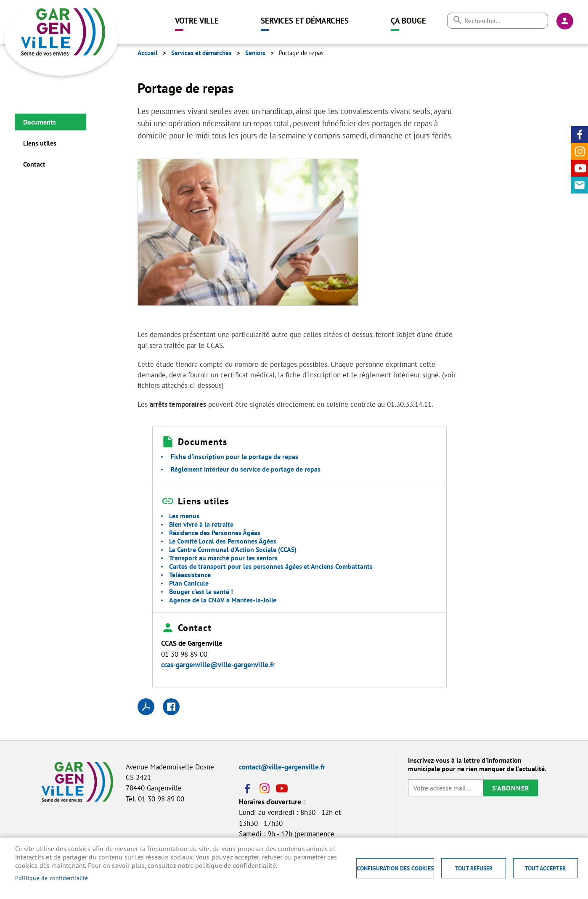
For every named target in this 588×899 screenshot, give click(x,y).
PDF (146, 707)
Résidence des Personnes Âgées (215, 533)
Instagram (580, 151)
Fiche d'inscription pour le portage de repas (234, 456)
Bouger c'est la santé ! (201, 591)
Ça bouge (408, 20)
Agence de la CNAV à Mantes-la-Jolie (223, 600)
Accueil (147, 53)
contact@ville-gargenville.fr (282, 767)
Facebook (580, 135)
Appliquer (457, 20)
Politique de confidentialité (52, 878)
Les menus (184, 516)
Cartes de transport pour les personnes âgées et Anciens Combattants (271, 566)
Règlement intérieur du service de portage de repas (246, 469)
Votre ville (197, 20)
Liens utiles (40, 143)
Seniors (255, 53)
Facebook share (171, 707)
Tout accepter (545, 868)
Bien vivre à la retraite (201, 524)
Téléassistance (190, 575)
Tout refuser (474, 868)
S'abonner (511, 788)
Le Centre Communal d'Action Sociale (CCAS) (233, 549)
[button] (248, 235)
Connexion (565, 21)
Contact (580, 185)
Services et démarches (305, 20)
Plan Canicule (189, 583)
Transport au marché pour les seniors (223, 558)
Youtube (580, 168)
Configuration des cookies (395, 868)
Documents (40, 122)
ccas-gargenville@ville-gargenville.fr (218, 665)
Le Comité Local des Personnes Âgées (223, 541)
